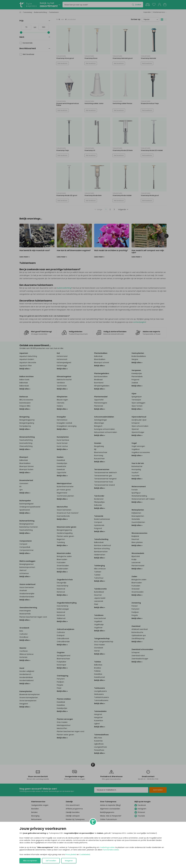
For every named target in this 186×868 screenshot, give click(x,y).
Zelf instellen (51, 861)
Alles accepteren (30, 861)
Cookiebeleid (85, 854)
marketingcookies (107, 847)
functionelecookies (111, 850)
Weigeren (69, 861)
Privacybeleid (71, 854)
